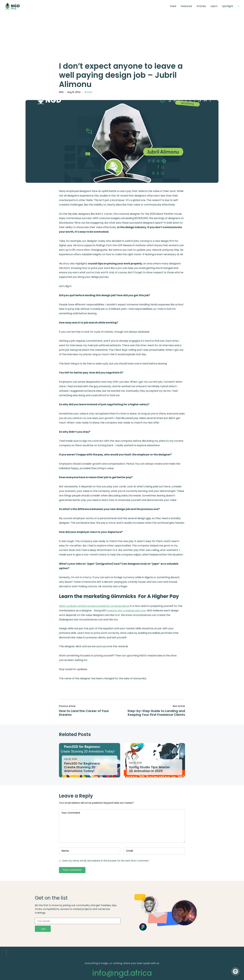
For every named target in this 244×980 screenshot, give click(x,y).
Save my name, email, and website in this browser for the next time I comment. (106, 861)
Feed (173, 6)
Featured (186, 6)
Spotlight (228, 6)
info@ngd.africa (122, 973)
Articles (201, 6)
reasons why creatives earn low (126, 611)
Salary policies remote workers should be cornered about (94, 606)
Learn (214, 6)
